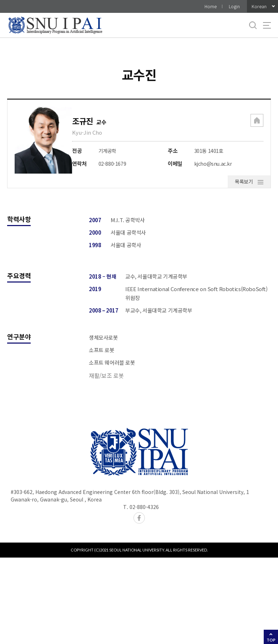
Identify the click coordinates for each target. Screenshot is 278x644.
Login (234, 6)
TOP (271, 640)
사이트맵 (267, 25)
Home (211, 6)
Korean (259, 6)
